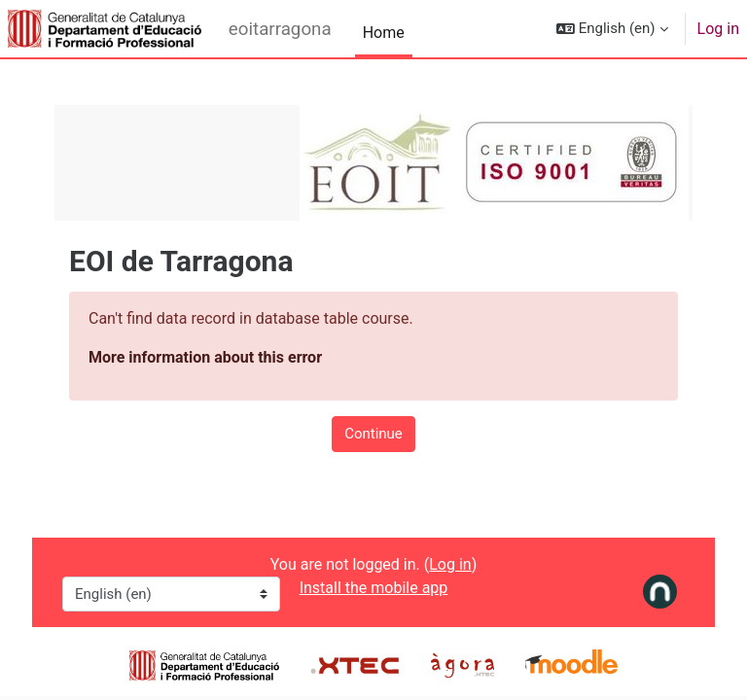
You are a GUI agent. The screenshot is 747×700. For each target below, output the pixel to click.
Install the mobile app (374, 588)
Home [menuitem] (384, 33)
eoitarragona (280, 29)
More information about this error (205, 357)
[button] (612, 29)
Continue (373, 434)
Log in (718, 29)
